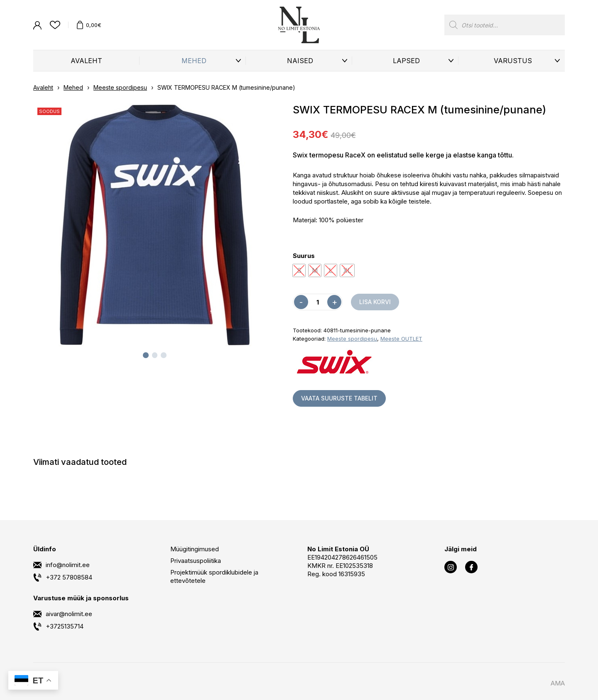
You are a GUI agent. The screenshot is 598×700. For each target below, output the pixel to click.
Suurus (304, 256)
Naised (300, 61)
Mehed (194, 61)
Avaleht (86, 61)
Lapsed (406, 61)
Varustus (513, 61)
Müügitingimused (195, 549)
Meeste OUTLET (401, 339)
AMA (558, 683)
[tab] (146, 355)
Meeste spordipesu (120, 87)
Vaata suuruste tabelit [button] (339, 398)
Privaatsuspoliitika (196, 561)
